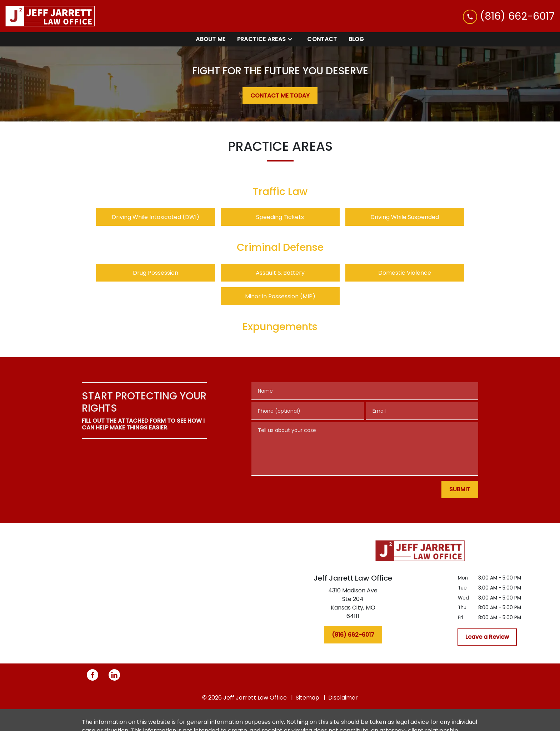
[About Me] (211, 39)
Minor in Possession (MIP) (280, 296)
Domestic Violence (405, 273)
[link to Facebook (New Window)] (92, 675)
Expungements (280, 327)
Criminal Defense (280, 247)
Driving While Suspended (405, 217)
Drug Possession (156, 273)
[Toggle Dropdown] (292, 39)
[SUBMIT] (460, 489)
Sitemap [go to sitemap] (307, 698)
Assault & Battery (280, 273)
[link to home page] (50, 16)
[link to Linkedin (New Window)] (114, 675)
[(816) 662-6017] (353, 635)
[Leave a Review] (487, 637)
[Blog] (356, 39)
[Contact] (322, 39)
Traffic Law (280, 192)
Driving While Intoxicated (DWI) (156, 217)
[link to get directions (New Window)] (353, 605)
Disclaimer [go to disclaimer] (343, 698)
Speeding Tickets (280, 217)
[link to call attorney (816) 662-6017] (509, 16)
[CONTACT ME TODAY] (280, 96)
